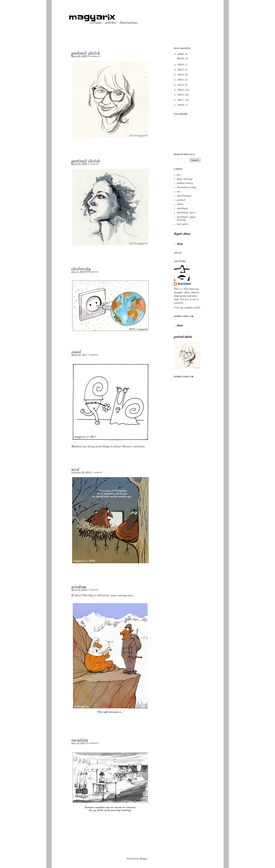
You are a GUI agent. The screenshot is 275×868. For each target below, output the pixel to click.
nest (75, 470)
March (181, 59)
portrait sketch (86, 54)
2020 (181, 54)
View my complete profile (187, 308)
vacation (80, 740)
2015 (181, 80)
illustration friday (186, 187)
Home (180, 244)
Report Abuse (182, 234)
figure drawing (185, 179)
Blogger (144, 859)
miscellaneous (184, 196)
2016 (181, 75)
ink (178, 192)
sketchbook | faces (186, 213)
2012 (181, 95)
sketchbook (182, 208)
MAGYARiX (184, 284)
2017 (181, 70)
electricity (81, 269)
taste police (183, 224)
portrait (181, 200)
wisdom (79, 587)
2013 (181, 90)
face (179, 175)
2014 (181, 85)
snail (76, 352)
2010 (181, 105)
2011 (181, 100)
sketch (180, 204)
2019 (181, 65)
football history (185, 183)
